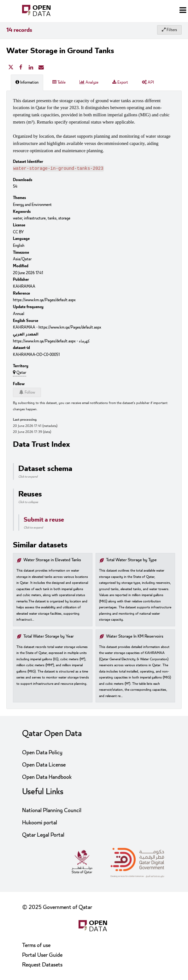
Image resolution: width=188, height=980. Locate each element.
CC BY (18, 233)
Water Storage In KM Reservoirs (135, 637)
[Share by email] (41, 68)
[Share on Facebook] (21, 68)
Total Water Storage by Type (131, 561)
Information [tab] (27, 82)
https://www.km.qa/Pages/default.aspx (44, 301)
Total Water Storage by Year (49, 637)
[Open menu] (183, 11)
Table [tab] (59, 82)
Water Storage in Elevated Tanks (52, 561)
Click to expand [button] (28, 477)
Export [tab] (120, 82)
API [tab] (148, 82)
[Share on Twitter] (11, 68)
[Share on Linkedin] (31, 68)
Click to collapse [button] (28, 503)
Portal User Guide (42, 955)
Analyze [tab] (89, 82)
